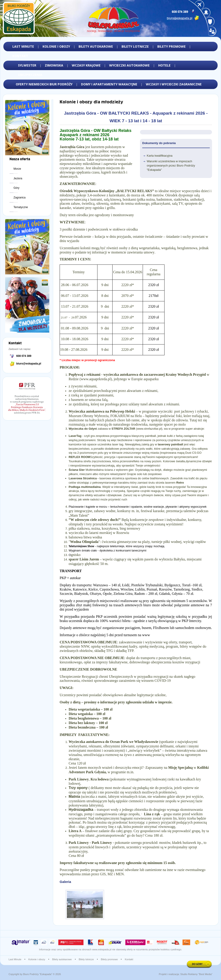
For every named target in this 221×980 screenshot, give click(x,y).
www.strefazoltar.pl (149, 429)
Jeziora (18, 178)
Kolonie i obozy (37, 959)
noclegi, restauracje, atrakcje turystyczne (114, 31)
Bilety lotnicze (86, 959)
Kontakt (129, 959)
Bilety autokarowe (62, 959)
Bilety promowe (109, 959)
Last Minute (15, 959)
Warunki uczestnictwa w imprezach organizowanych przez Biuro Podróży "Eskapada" (171, 166)
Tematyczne (21, 207)
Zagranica (19, 198)
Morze (17, 169)
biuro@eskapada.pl (29, 364)
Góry (16, 188)
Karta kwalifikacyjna (160, 156)
